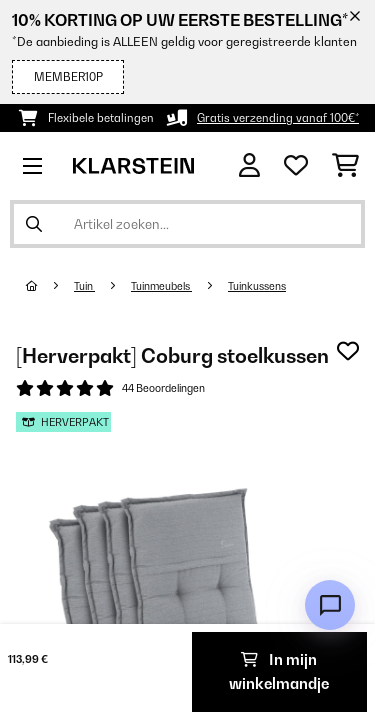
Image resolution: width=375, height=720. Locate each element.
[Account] (249, 165)
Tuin (84, 286)
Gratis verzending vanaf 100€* (278, 118)
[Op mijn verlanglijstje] (348, 351)
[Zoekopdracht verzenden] (34, 224)
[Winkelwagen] (345, 166)
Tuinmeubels (161, 286)
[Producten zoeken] (187, 224)
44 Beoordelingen (163, 388)
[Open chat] (330, 605)
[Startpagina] (50, 286)
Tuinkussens (257, 286)
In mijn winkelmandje (279, 671)
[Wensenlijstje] (296, 166)
